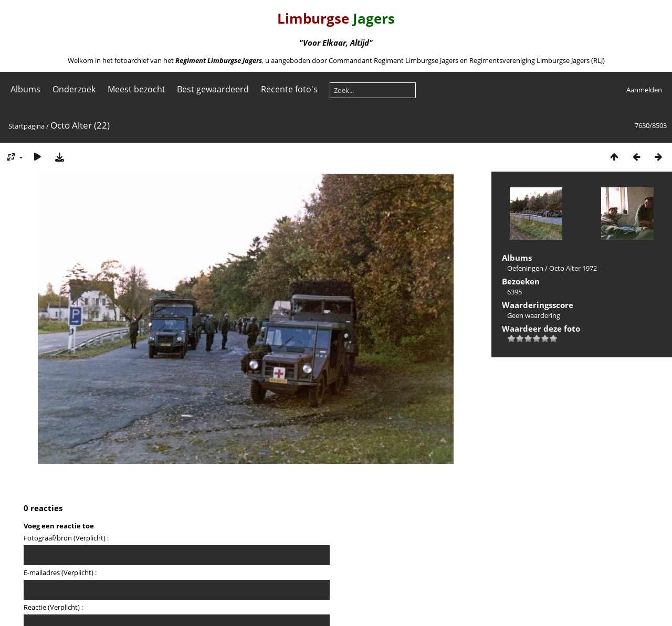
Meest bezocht (136, 89)
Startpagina (27, 126)
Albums (25, 89)
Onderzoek (74, 89)
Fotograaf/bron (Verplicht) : (66, 538)
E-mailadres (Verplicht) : (60, 572)
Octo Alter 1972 (573, 268)
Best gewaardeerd (213, 89)
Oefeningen (525, 268)
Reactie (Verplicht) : (53, 607)
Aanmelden (644, 90)
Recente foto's (289, 89)
